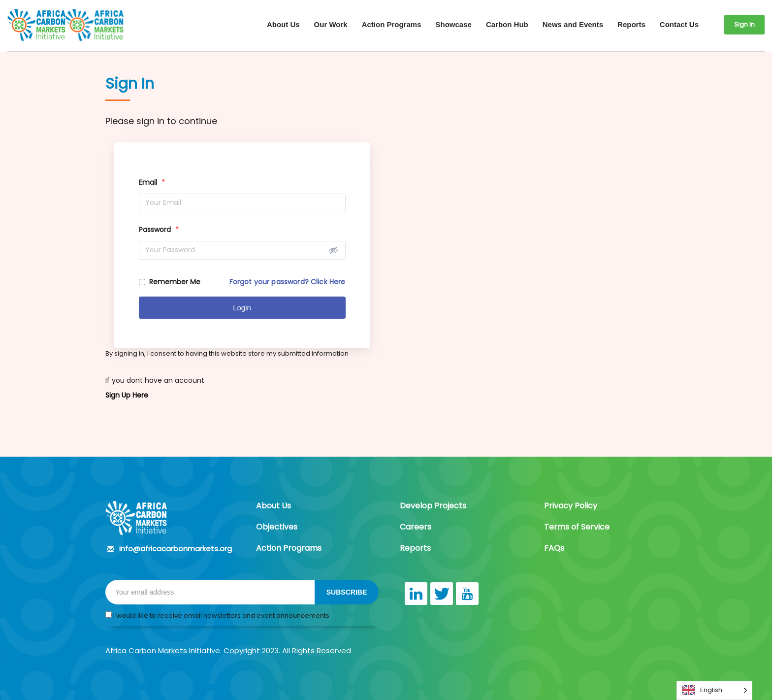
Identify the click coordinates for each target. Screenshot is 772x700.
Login (242, 308)
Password (159, 230)
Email (152, 182)
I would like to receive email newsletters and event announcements (217, 616)
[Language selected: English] (714, 690)
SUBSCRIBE (347, 592)
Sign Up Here (127, 395)
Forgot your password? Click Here (288, 282)
